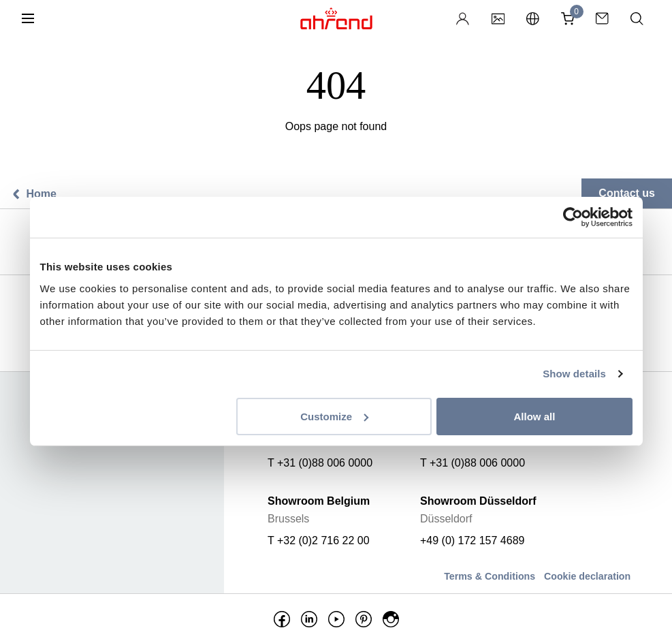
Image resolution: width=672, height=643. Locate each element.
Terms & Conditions (490, 576)
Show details (574, 374)
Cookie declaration (587, 576)
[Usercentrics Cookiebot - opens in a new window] (573, 217)
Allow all (535, 416)
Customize (334, 416)
